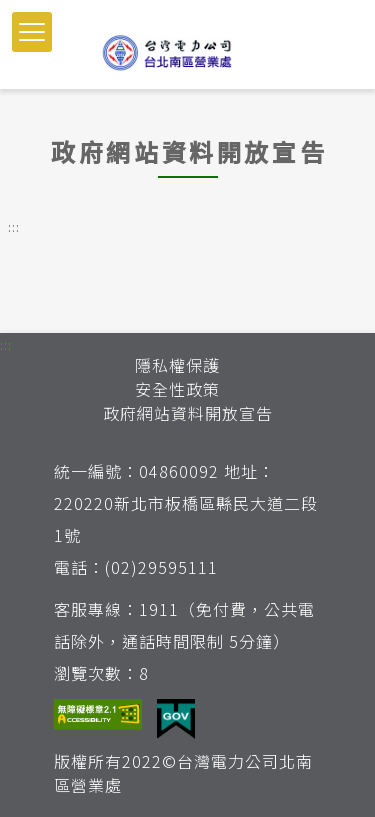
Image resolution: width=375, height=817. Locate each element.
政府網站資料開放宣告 (188, 413)
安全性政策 (177, 389)
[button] (32, 32)
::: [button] (14, 226)
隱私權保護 (177, 365)
